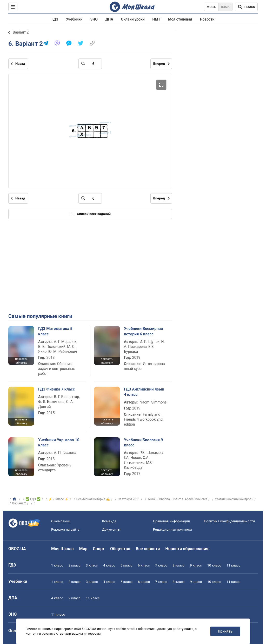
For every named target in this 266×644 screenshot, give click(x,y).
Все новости (148, 549)
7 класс (161, 565)
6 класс (144, 565)
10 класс (214, 565)
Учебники (74, 19)
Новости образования (187, 549)
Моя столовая (180, 19)
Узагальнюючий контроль (234, 499)
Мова (211, 7)
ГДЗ (55, 19)
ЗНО (94, 19)
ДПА (109, 19)
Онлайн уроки (133, 19)
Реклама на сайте (65, 529)
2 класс (75, 565)
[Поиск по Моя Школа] (246, 7)
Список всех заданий (90, 214)
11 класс (233, 565)
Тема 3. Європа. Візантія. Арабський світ (177, 499)
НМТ (157, 19)
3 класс (92, 565)
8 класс (178, 565)
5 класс (127, 565)
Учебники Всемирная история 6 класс (144, 331)
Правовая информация (171, 521)
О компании (61, 521)
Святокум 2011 (129, 499)
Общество (120, 549)
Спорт (99, 549)
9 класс (196, 565)
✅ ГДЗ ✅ (33, 499)
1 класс (57, 565)
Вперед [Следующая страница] (159, 64)
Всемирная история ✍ (93, 499)
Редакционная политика (172, 529)
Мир (83, 549)
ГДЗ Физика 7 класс (56, 389)
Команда (109, 521)
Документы (111, 529)
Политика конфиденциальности (229, 521)
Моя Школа (62, 549)
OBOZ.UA (17, 549)
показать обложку (21, 361)
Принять (225, 631)
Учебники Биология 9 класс (143, 443)
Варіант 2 (21, 32)
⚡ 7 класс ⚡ (58, 499)
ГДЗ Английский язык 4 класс (144, 392)
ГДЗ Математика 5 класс (55, 331)
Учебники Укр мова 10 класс (59, 443)
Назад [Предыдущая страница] (20, 64)
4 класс (109, 565)
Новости (207, 19)
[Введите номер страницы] (90, 64)
